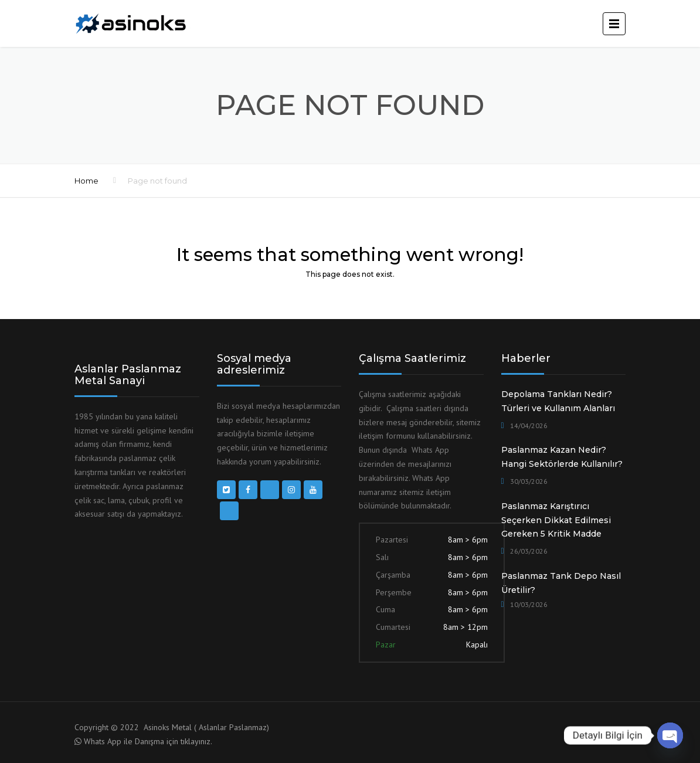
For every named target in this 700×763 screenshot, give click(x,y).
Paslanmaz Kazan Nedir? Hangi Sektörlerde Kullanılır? (562, 457)
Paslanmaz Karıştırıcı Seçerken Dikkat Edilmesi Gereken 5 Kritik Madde (556, 520)
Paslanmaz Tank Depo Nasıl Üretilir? (561, 583)
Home (86, 181)
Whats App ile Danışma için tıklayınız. (148, 741)
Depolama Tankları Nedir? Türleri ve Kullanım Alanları (558, 401)
